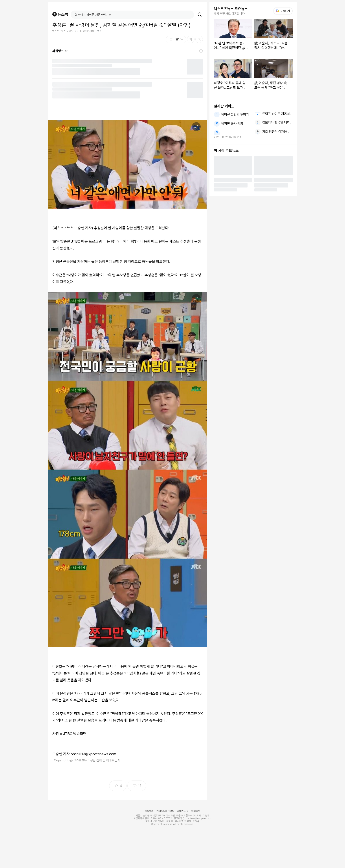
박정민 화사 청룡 (232, 124)
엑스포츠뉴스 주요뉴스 (231, 9)
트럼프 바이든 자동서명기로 (277, 114)
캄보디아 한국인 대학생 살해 (277, 122)
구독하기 (283, 11)
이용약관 (149, 811)
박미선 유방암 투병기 (235, 115)
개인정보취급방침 (165, 811)
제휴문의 (196, 811)
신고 (99, 31)
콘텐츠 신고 (183, 811)
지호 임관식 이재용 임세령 (277, 132)
